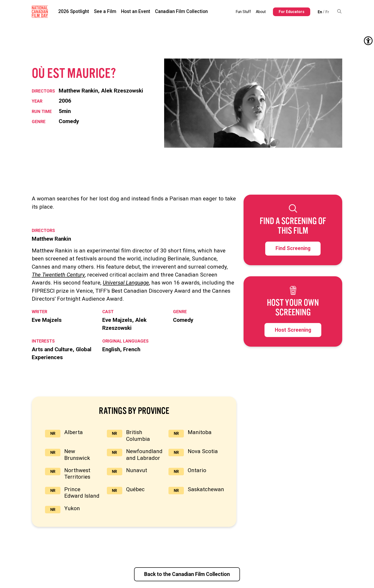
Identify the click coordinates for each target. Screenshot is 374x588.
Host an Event (136, 11)
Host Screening (293, 330)
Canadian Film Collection (181, 11)
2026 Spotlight (74, 11)
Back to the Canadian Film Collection (187, 574)
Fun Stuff (243, 12)
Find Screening (293, 248)
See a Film (105, 11)
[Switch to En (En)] (320, 12)
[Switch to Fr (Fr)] (327, 12)
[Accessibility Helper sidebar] (368, 41)
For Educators (292, 12)
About (261, 12)
